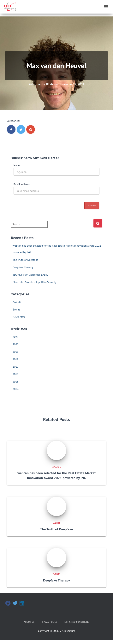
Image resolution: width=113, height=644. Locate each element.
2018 (16, 359)
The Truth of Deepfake (25, 260)
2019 (16, 352)
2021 (16, 337)
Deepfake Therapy (23, 267)
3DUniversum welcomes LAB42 (31, 275)
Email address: (22, 184)
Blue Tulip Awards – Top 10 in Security (35, 282)
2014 (16, 389)
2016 (16, 374)
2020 (16, 344)
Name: (17, 165)
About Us (29, 622)
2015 (16, 382)
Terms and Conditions (76, 622)
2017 (16, 367)
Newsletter (19, 317)
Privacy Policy (49, 622)
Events (16, 310)
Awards (17, 302)
